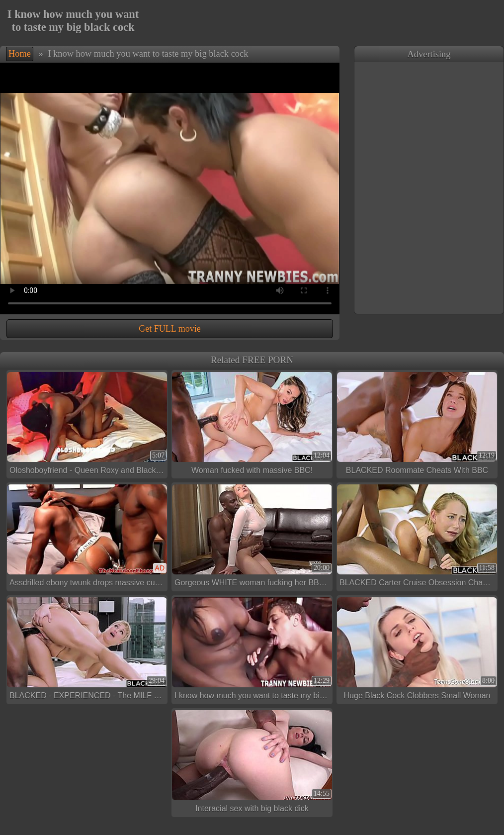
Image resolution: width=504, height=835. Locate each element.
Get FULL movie (169, 329)
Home (20, 54)
